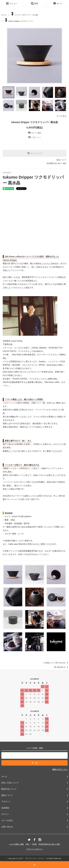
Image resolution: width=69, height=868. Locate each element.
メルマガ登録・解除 (16, 844)
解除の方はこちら (60, 769)
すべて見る (61, 116)
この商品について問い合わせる (56, 663)
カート (58, 3)
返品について (61, 160)
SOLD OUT (34, 153)
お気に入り (34, 137)
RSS (27, 844)
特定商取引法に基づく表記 (56, 163)
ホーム (4, 15)
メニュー (11, 3)
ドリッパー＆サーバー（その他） (25, 14)
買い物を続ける (62, 667)
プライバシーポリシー (34, 849)
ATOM (34, 844)
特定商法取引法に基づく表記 (49, 844)
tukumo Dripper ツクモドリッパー (19, 20)
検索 (34, 3)
